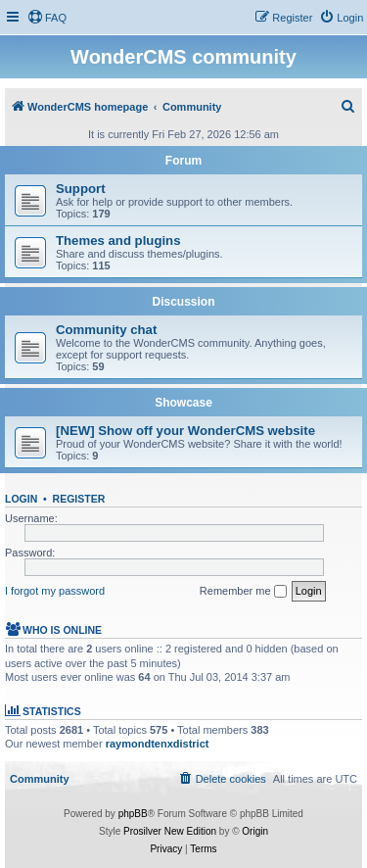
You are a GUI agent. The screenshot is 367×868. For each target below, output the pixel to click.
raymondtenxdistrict (158, 744)
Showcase (183, 403)
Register (79, 499)
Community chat (106, 330)
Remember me (243, 592)
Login (21, 499)
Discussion (183, 302)
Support (81, 189)
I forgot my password (55, 591)
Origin (255, 831)
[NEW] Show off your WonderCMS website (185, 431)
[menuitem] (47, 18)
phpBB (133, 814)
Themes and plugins (118, 241)
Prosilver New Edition (170, 831)
